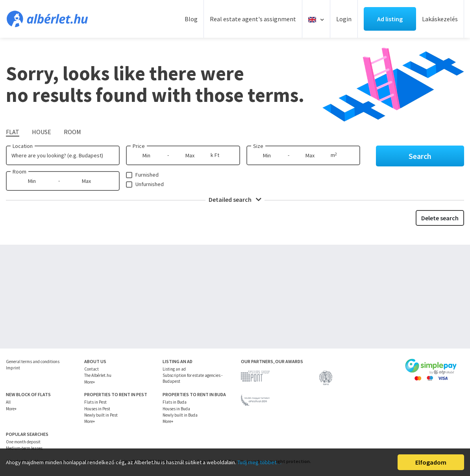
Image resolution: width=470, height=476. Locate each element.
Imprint (13, 368)
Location (23, 146)
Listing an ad (174, 369)
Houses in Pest (97, 409)
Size (258, 146)
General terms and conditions (33, 362)
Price (139, 146)
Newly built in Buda (180, 415)
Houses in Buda (176, 409)
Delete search (440, 218)
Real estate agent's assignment (253, 19)
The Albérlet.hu (98, 375)
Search (420, 156)
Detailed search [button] (235, 199)
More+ (90, 382)
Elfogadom (431, 462)
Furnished (147, 175)
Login (344, 19)
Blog (191, 19)
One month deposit (23, 442)
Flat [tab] (13, 132)
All (8, 402)
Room (19, 172)
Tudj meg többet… (259, 462)
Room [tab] (72, 132)
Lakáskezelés (440, 19)
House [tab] (42, 132)
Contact (92, 369)
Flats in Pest (95, 402)
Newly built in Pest (101, 415)
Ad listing (390, 19)
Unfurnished (150, 184)
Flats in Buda (175, 402)
